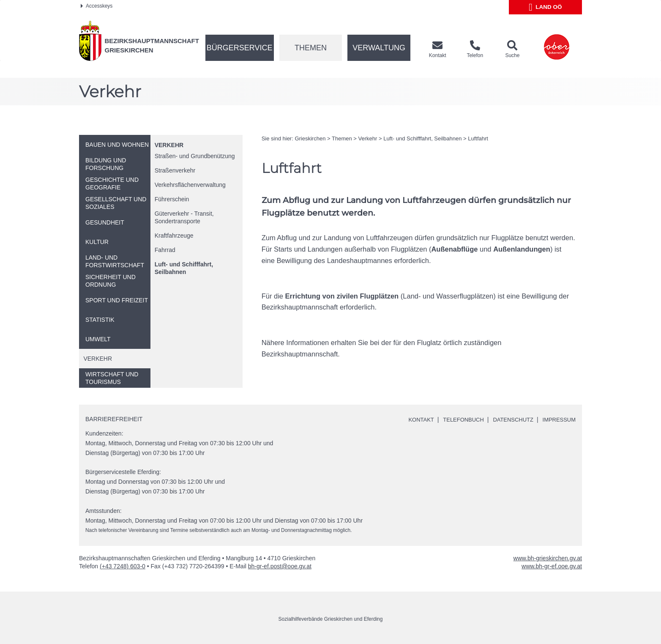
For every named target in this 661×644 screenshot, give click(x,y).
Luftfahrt (478, 138)
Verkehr (169, 145)
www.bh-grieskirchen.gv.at (548, 558)
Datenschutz (509, 419)
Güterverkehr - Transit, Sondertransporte (184, 217)
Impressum (558, 419)
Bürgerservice (240, 48)
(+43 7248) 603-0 (123, 566)
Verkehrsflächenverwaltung (190, 185)
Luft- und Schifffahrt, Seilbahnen (184, 268)
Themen (311, 48)
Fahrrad (165, 250)
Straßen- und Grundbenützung (195, 156)
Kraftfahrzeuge (174, 236)
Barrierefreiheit (114, 419)
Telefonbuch (456, 419)
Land (545, 7)
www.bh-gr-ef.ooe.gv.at (552, 566)
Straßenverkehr (175, 170)
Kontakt (411, 419)
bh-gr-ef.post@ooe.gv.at (280, 566)
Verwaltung (379, 48)
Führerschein (172, 199)
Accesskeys (97, 6)
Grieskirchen (310, 138)
